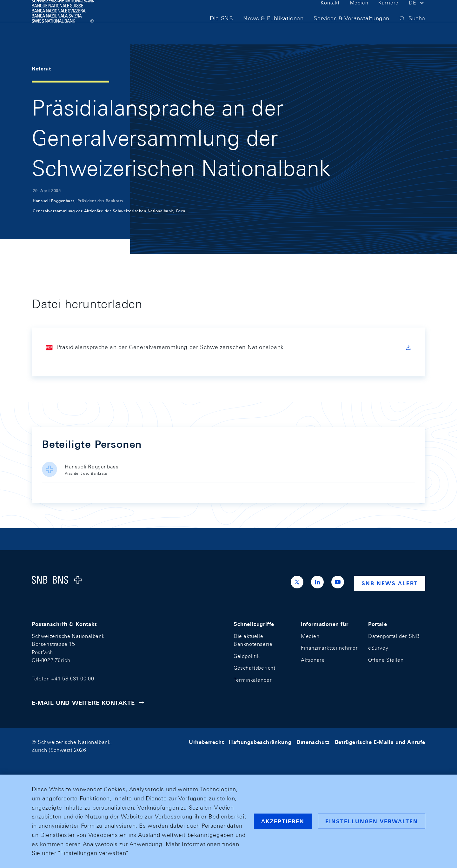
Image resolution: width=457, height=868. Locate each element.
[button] (417, 15)
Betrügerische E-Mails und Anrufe (380, 742)
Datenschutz (313, 742)
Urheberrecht (206, 742)
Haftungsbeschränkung (260, 742)
